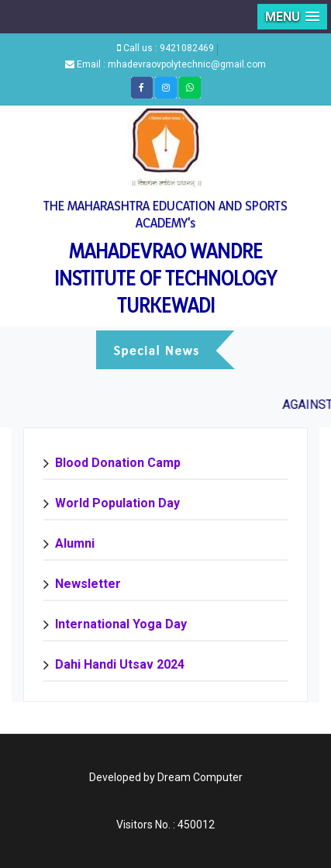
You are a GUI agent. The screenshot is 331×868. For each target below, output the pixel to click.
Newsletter (88, 584)
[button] (292, 17)
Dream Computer (200, 777)
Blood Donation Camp (118, 463)
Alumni (75, 543)
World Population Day (117, 503)
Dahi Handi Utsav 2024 (120, 664)
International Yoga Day (121, 624)
